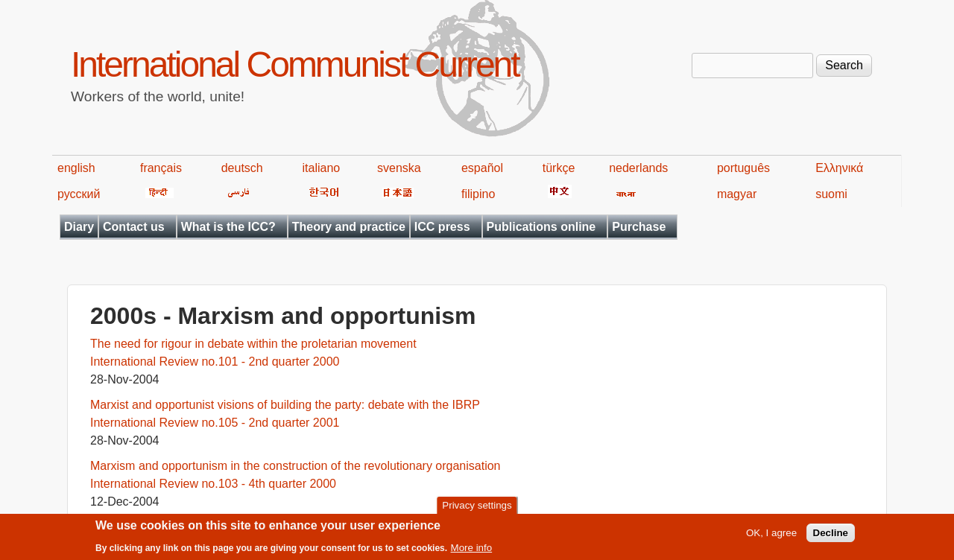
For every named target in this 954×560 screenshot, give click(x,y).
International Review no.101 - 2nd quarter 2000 (215, 362)
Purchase (639, 227)
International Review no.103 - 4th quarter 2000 (213, 484)
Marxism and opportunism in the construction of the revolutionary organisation (296, 466)
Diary (79, 227)
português (743, 168)
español (482, 168)
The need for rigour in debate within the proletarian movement (253, 344)
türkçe (559, 168)
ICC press (442, 227)
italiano (322, 168)
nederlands (638, 168)
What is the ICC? (228, 227)
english (76, 168)
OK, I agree (771, 536)
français (161, 168)
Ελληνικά (839, 168)
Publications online (541, 227)
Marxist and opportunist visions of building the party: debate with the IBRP (285, 405)
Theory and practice (349, 227)
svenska (399, 168)
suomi (831, 194)
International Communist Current (295, 64)
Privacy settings (477, 508)
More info (472, 550)
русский (79, 194)
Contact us (134, 227)
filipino (478, 194)
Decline (831, 536)
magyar (737, 194)
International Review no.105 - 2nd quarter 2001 (215, 423)
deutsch (242, 168)
